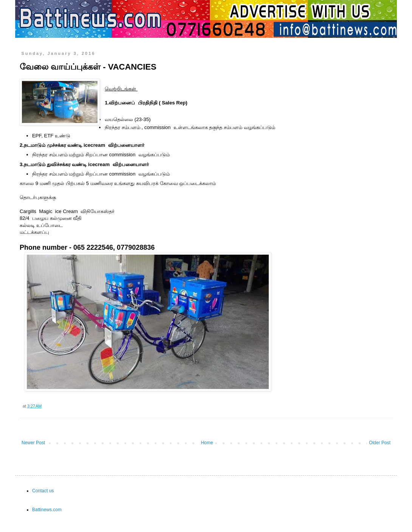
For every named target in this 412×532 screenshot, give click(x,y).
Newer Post (33, 443)
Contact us (43, 491)
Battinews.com (47, 510)
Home (207, 443)
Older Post (380, 443)
